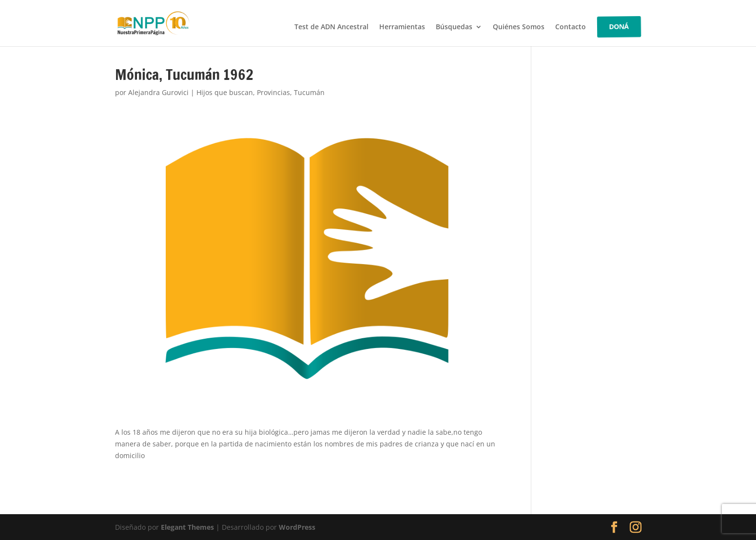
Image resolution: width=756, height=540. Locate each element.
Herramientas (402, 27)
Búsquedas (454, 27)
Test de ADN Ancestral (331, 27)
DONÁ (619, 27)
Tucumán (309, 92)
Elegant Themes (187, 527)
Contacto (571, 27)
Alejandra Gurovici (158, 92)
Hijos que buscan (225, 92)
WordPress (297, 527)
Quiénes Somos (519, 27)
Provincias (273, 92)
